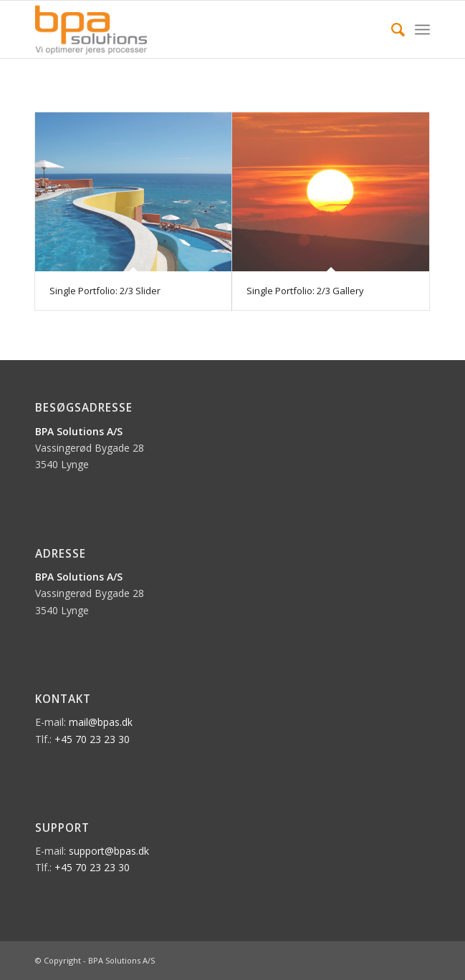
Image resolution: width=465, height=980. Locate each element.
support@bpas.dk (109, 851)
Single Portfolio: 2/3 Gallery (305, 291)
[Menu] (422, 29)
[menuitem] (391, 29)
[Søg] (391, 29)
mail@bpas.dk (101, 722)
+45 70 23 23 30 (92, 739)
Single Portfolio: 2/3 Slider (105, 291)
